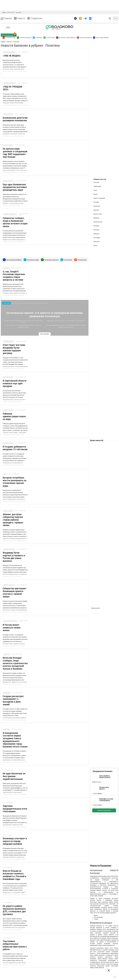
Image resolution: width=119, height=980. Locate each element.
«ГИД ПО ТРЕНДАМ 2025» (16, 86)
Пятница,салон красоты (104, 774)
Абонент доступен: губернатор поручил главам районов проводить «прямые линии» (13, 515)
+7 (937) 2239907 (97, 792)
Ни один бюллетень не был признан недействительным (14, 763)
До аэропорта (68, 256)
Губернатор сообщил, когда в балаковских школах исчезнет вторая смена (15, 219)
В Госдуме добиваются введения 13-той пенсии (15, 444)
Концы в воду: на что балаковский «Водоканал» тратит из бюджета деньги (23, 324)
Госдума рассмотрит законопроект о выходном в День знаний (15, 688)
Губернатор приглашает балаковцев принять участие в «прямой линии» (15, 585)
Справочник (35, 18)
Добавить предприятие (104, 797)
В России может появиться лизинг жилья (15, 618)
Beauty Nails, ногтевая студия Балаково (106, 786)
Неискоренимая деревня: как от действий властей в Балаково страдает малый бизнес (66, 324)
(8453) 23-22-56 (97, 768)
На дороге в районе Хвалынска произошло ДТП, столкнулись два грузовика (14, 897)
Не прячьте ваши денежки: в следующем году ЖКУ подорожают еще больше (15, 150)
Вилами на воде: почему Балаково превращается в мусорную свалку (23, 319)
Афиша (4, 12)
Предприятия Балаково (103, 758)
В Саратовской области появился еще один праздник (15, 382)
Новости (20, 18)
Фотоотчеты (11, 12)
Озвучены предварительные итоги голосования (15, 795)
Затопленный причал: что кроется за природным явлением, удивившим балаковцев (45, 312)
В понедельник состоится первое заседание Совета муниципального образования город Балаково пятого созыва (15, 726)
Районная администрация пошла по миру (16, 414)
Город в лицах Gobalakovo (14, 256)
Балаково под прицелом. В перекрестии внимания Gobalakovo (30, 300)
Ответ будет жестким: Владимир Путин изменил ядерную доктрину (14, 348)
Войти (116, 18)
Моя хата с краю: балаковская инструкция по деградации (66, 318)
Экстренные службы (33, 256)
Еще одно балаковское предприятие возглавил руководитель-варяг (15, 184)
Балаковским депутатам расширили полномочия (15, 117)
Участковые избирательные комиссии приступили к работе (15, 932)
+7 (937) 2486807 (97, 780)
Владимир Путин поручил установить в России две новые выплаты (16, 551)
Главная (6, 18)
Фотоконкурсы (82, 256)
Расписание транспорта (51, 256)
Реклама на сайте (95, 603)
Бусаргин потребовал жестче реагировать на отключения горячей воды (15, 477)
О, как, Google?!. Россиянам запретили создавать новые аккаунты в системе (14, 272)
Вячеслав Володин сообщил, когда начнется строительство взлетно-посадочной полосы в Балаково (16, 652)
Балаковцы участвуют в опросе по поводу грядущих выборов (15, 828)
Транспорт (18, 12)
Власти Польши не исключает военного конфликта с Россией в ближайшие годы (14, 861)
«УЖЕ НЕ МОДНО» (12, 56)
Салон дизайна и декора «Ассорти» (105, 763)
